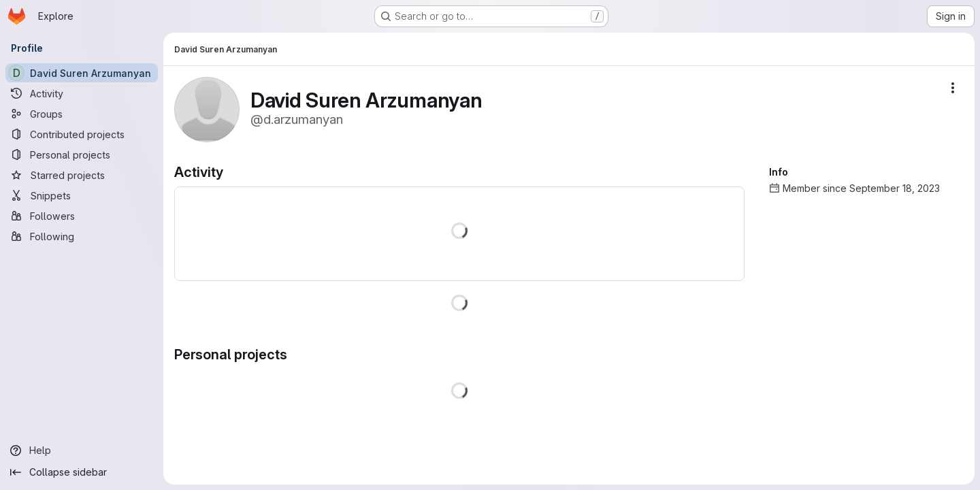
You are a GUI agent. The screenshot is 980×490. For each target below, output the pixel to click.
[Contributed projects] (82, 134)
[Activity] (82, 93)
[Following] (82, 236)
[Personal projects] (82, 154)
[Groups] (82, 114)
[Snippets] (82, 195)
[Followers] (82, 216)
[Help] (82, 451)
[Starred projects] (82, 175)
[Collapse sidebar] (82, 472)
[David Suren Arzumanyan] (82, 73)
